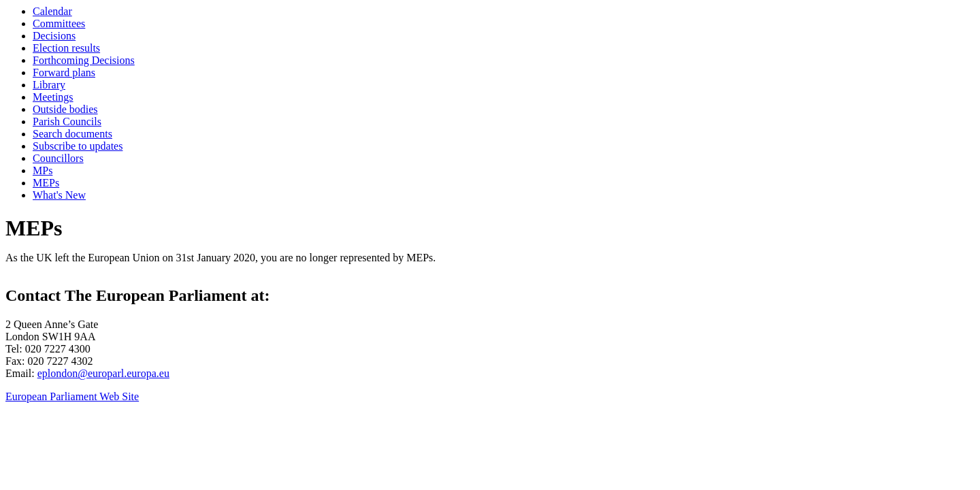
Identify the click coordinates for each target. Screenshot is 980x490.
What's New (59, 195)
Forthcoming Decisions (84, 60)
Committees (59, 23)
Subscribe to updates (78, 146)
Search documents (72, 134)
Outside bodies (65, 109)
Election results (66, 48)
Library (49, 85)
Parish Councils (67, 121)
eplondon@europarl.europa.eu (103, 373)
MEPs (46, 183)
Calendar (52, 11)
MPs (43, 170)
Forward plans (64, 72)
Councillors (58, 158)
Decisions (54, 36)
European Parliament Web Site (72, 396)
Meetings (53, 97)
